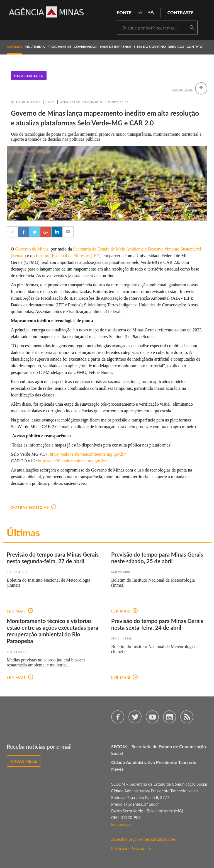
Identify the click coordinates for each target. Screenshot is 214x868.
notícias (14, 47)
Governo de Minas (32, 249)
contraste (181, 12)
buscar (192, 28)
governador (86, 47)
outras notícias (34, 507)
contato (195, 47)
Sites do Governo (150, 47)
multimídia (35, 47)
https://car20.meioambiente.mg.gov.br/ (72, 461)
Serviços (176, 47)
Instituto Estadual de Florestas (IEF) (68, 256)
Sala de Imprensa (116, 47)
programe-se (59, 47)
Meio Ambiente (29, 76)
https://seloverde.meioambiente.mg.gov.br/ (87, 454)
